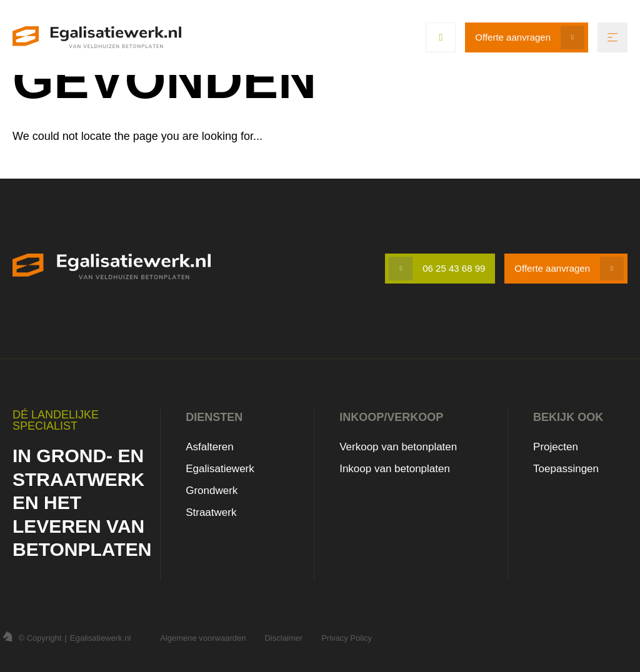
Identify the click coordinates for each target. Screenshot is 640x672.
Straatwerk (211, 512)
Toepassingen (566, 469)
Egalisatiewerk (220, 469)
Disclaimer (283, 638)
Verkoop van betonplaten (398, 447)
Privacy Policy (347, 638)
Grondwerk (212, 491)
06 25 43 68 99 (454, 268)
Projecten (556, 447)
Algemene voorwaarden (203, 638)
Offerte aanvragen (513, 37)
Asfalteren (210, 447)
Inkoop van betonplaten (395, 469)
